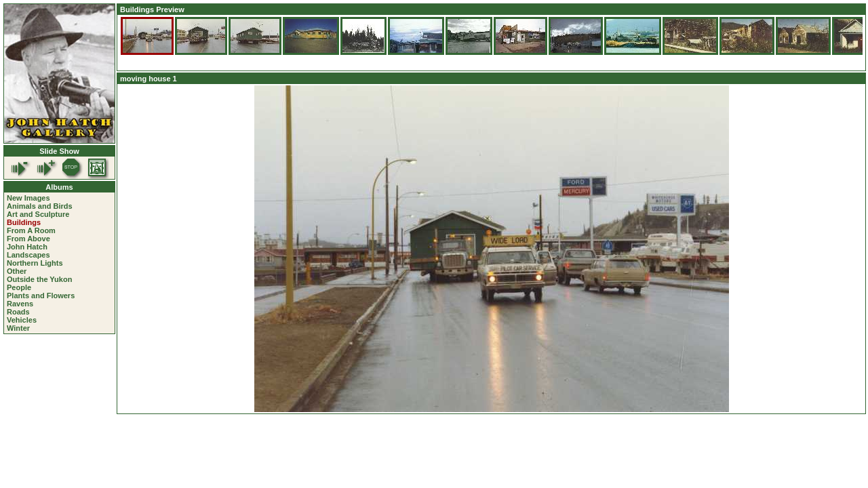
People (19, 287)
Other (17, 271)
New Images (28, 198)
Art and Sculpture (38, 214)
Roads (18, 312)
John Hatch (27, 247)
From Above (28, 239)
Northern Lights (35, 263)
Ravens (20, 304)
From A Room (31, 230)
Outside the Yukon (39, 279)
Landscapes (28, 255)
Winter (18, 328)
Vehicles (22, 320)
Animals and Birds (40, 206)
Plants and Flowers (41, 296)
